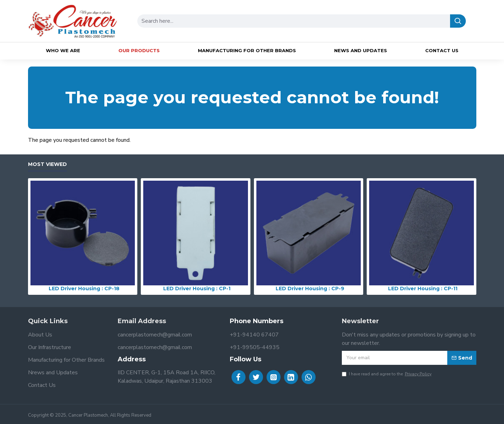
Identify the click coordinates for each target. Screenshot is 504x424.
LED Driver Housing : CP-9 (310, 289)
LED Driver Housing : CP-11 (423, 289)
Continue (466, 152)
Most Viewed (47, 164)
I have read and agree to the (387, 374)
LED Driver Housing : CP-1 (197, 289)
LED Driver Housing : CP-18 (84, 289)
